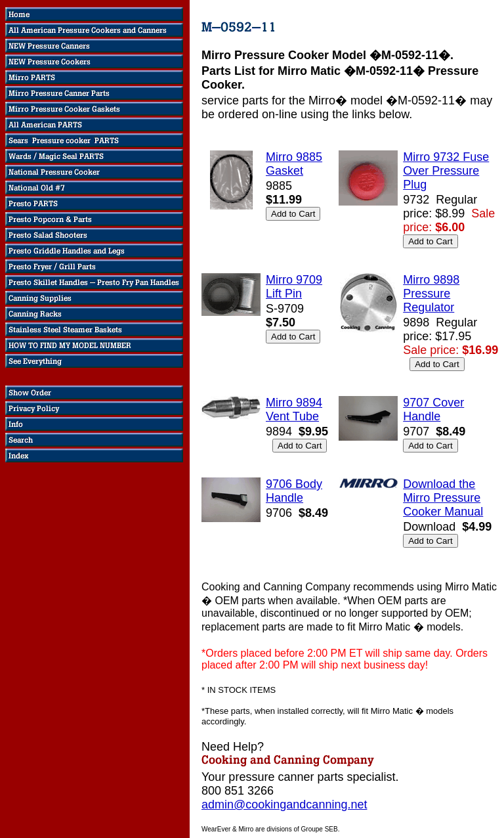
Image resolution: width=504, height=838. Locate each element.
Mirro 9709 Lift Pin (294, 287)
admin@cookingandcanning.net (284, 805)
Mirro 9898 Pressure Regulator (431, 294)
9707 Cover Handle (433, 409)
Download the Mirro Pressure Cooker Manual (443, 498)
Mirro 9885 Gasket (294, 164)
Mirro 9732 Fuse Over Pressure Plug (446, 171)
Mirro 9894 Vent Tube (294, 409)
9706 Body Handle (294, 491)
